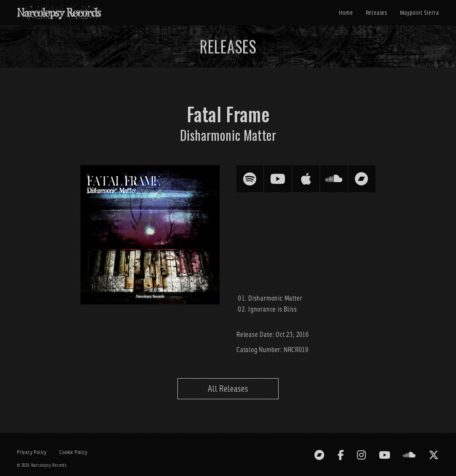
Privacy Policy (32, 452)
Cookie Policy (73, 452)
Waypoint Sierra (420, 13)
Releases (377, 13)
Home (346, 13)
